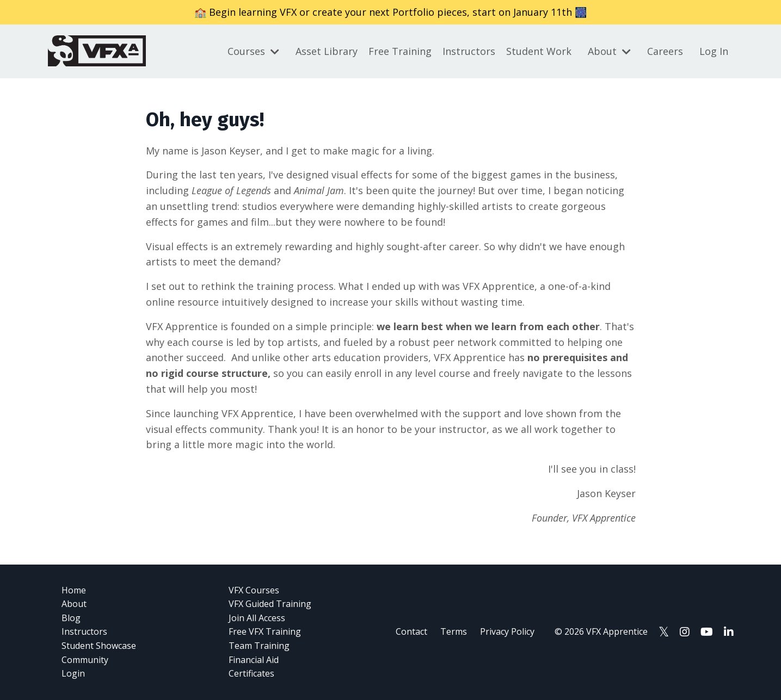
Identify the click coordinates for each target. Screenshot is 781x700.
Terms (454, 631)
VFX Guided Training (270, 604)
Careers (665, 51)
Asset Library (327, 51)
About (609, 51)
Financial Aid (254, 660)
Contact (411, 631)
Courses (253, 51)
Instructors (469, 51)
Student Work (539, 51)
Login (73, 673)
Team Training (259, 646)
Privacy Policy (507, 631)
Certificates (251, 673)
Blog (71, 618)
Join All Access (257, 618)
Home (74, 590)
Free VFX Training (265, 631)
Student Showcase (99, 646)
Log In (714, 51)
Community (85, 660)
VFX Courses (254, 590)
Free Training (400, 51)
